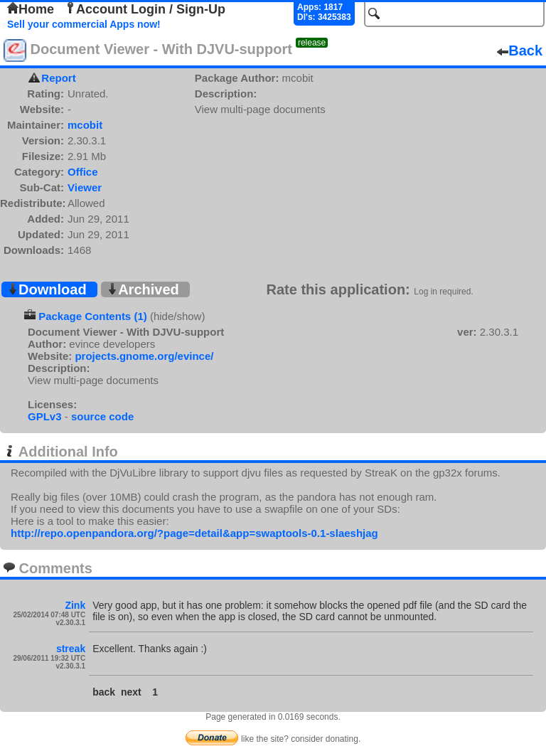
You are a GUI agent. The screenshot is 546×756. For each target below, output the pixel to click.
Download (47, 289)
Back (520, 50)
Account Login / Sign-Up (145, 9)
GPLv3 (45, 416)
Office (83, 172)
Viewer (85, 187)
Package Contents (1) (93, 316)
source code (102, 416)
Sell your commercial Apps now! (84, 24)
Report (58, 78)
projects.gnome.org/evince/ (144, 356)
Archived (143, 289)
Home (31, 9)
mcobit (85, 125)
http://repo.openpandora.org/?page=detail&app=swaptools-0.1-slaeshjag (194, 533)
